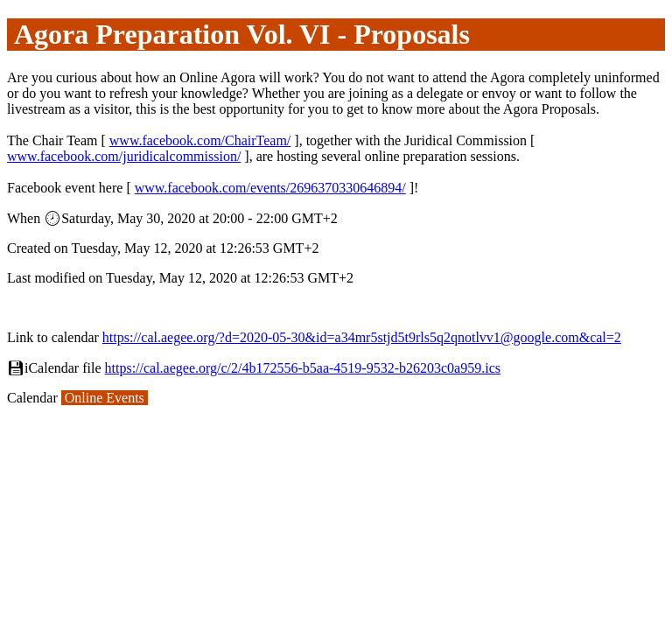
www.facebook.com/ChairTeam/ (200, 140)
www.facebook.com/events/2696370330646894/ (270, 188)
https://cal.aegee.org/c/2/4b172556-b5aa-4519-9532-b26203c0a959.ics (303, 368)
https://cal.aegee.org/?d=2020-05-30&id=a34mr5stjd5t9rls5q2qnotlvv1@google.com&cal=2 (362, 337)
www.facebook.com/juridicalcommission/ (124, 156)
